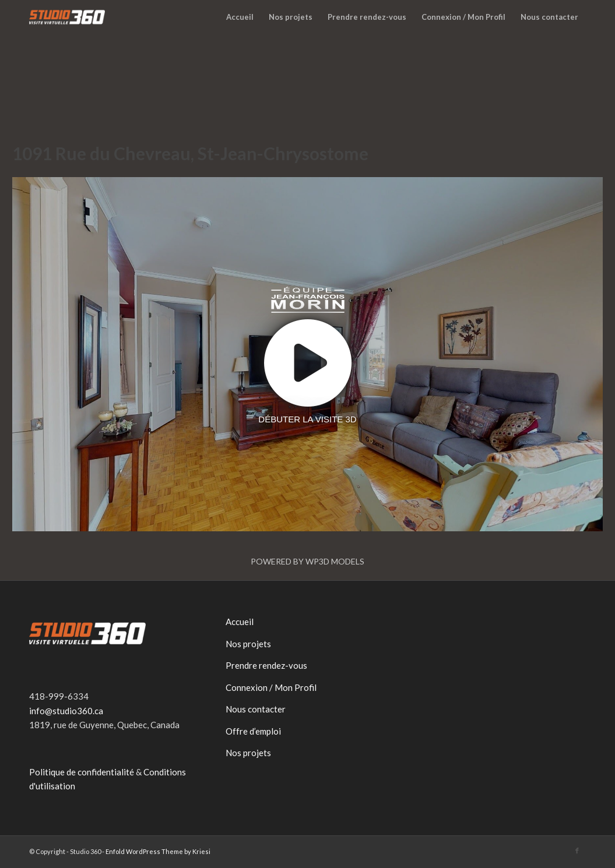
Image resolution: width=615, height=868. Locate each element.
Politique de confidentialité (82, 772)
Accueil (240, 622)
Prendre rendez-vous (266, 665)
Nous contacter (256, 709)
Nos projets (248, 644)
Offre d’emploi (253, 731)
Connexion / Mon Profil (271, 687)
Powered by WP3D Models (307, 561)
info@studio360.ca (66, 711)
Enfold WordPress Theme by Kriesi (158, 851)
